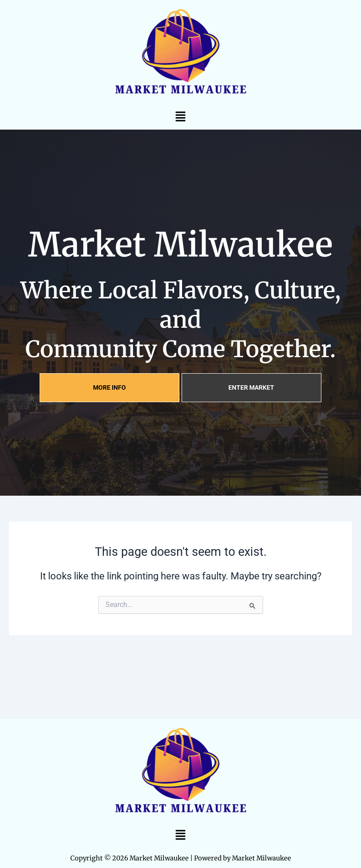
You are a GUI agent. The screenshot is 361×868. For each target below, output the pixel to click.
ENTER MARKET (251, 387)
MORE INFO (110, 387)
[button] (180, 116)
